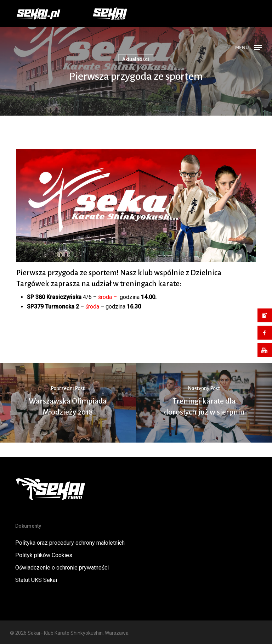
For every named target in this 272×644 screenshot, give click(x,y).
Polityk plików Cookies (44, 555)
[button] (249, 47)
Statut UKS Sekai (36, 580)
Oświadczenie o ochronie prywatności (62, 568)
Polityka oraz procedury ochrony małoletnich (70, 543)
